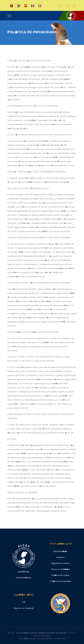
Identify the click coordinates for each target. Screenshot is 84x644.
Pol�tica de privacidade (60, 581)
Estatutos (60, 557)
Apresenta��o (60, 551)
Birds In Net (60, 638)
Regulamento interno (60, 563)
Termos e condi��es (60, 569)
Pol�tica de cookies (60, 575)
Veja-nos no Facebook (24, 608)
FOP (24, 602)
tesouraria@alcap (24, 578)
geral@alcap (24, 572)
